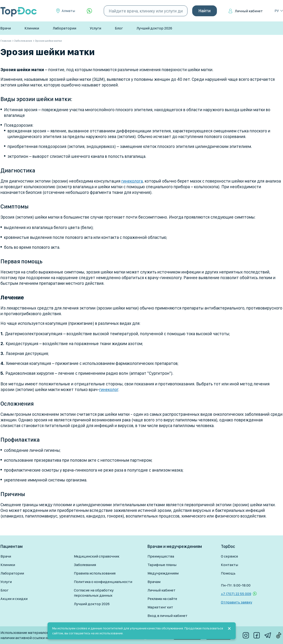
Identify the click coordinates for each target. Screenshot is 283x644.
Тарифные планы (162, 565)
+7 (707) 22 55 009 (236, 594)
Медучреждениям (163, 573)
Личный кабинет (249, 11)
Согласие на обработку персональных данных (94, 593)
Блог (119, 28)
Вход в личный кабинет (167, 616)
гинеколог (109, 389)
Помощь (228, 573)
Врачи (6, 28)
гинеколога (132, 181)
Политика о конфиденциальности (103, 582)
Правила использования (95, 573)
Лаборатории (64, 28)
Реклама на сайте (162, 599)
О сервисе (229, 556)
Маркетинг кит (160, 607)
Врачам (154, 582)
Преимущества (161, 556)
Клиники (32, 28)
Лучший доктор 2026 (154, 28)
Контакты (229, 565)
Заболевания (85, 565)
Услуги (96, 28)
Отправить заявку (237, 602)
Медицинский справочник (97, 556)
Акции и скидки (14, 599)
